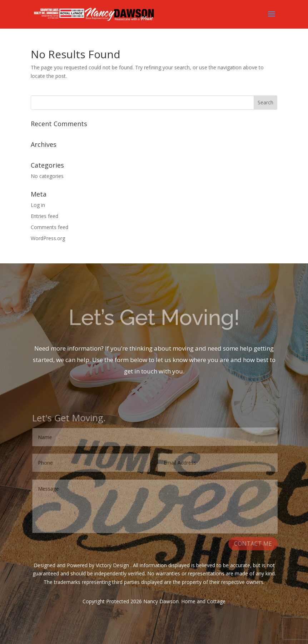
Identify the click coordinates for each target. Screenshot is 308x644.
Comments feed (49, 227)
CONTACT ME (253, 545)
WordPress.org (48, 238)
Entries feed (44, 216)
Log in (38, 205)
